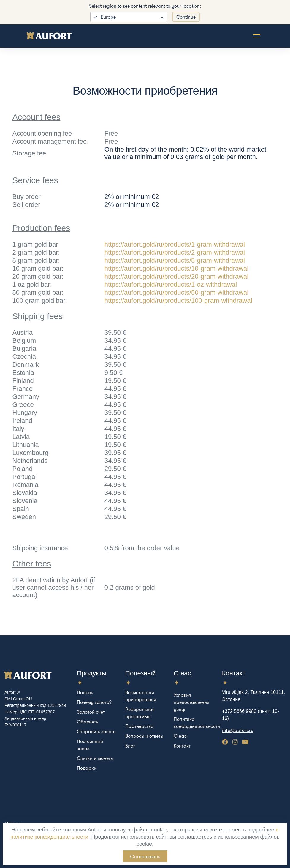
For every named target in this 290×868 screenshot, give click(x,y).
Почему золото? (94, 702)
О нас (180, 736)
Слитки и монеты (95, 758)
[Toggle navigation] (257, 36)
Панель (85, 692)
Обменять (87, 722)
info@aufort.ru (238, 730)
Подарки (87, 768)
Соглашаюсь (145, 856)
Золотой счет (91, 712)
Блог (130, 746)
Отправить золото (96, 731)
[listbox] (129, 17)
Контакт (182, 746)
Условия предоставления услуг (191, 702)
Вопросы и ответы (144, 736)
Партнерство (139, 726)
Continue (186, 17)
